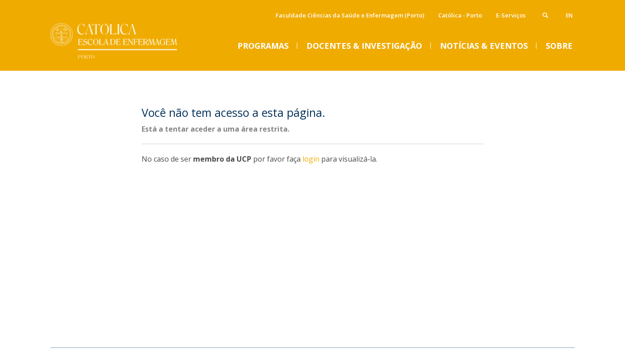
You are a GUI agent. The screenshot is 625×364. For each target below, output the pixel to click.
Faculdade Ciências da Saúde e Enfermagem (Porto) (350, 15)
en (569, 15)
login (311, 159)
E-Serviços (511, 15)
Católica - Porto (460, 15)
